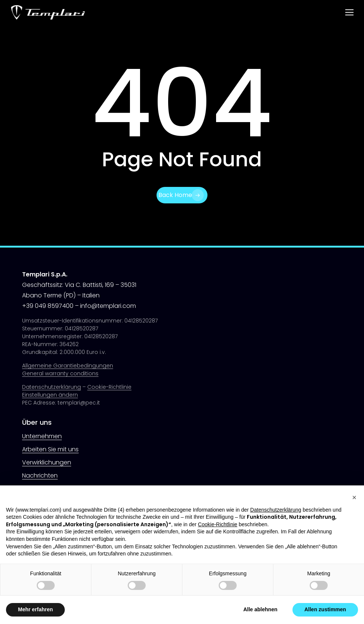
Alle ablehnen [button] (260, 609)
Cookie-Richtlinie (109, 387)
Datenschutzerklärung (51, 387)
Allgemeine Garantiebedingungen (68, 366)
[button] (349, 13)
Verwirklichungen (47, 462)
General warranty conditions (60, 373)
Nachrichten (40, 475)
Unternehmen (42, 436)
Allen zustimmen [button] (325, 609)
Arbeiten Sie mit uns (50, 449)
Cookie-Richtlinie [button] (218, 524)
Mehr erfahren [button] (35, 609)
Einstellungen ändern (50, 395)
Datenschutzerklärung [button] (276, 510)
